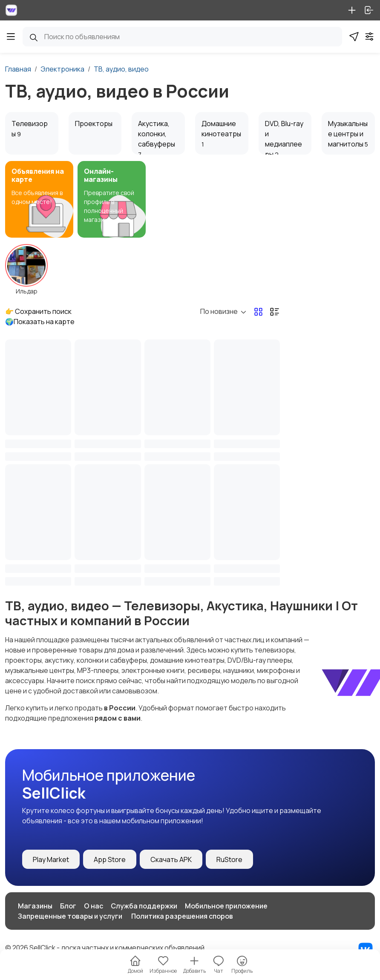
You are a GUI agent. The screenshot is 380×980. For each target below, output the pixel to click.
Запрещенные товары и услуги (70, 916)
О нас (94, 906)
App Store (110, 859)
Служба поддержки (144, 906)
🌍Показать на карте (40, 322)
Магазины (35, 906)
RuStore (229, 859)
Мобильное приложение (226, 906)
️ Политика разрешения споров (181, 916)
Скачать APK (171, 859)
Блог (68, 906)
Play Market (51, 859)
